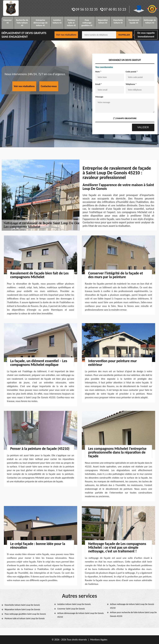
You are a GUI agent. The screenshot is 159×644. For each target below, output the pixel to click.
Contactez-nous (49, 86)
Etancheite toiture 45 (118, 21)
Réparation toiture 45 (103, 21)
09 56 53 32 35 (85, 9)
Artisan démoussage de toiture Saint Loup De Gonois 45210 (80, 615)
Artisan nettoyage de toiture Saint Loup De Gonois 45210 (132, 606)
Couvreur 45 (8, 21)
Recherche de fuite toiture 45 (22, 23)
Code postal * (132, 72)
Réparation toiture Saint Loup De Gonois (22, 609)
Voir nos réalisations (66, 35)
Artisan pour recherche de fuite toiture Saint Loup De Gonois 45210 (133, 614)
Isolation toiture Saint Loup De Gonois (74, 604)
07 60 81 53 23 (113, 9)
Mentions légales (99, 640)
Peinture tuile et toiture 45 (71, 23)
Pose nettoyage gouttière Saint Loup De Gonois (25, 614)
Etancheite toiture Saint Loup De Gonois (22, 605)
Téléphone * (131, 84)
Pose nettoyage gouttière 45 (87, 23)
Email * (99, 84)
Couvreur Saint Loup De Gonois (71, 609)
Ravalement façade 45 (134, 21)
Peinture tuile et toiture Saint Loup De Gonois (25, 618)
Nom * (98, 72)
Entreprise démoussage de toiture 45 (40, 23)
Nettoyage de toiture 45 (150, 21)
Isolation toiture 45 (57, 21)
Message (99, 97)
